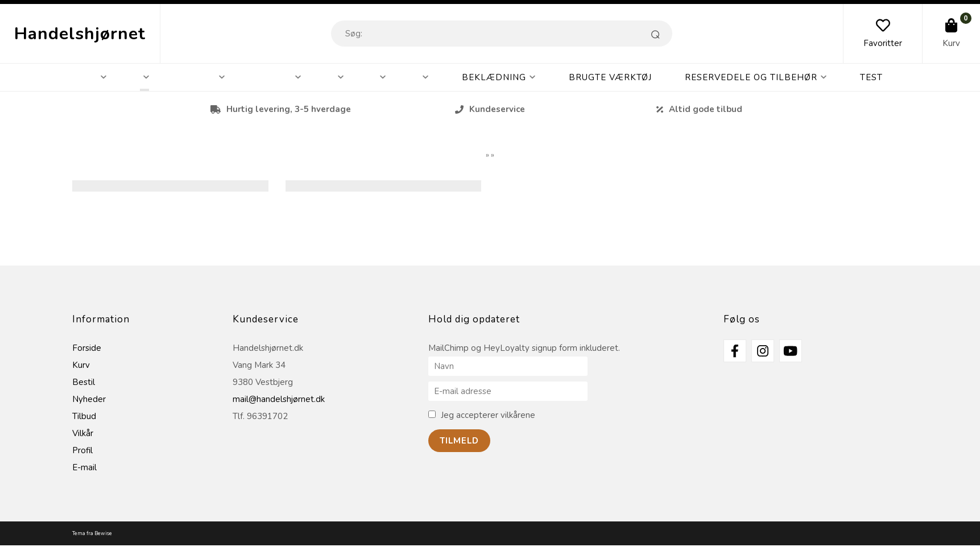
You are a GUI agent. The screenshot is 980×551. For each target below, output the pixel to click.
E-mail (84, 467)
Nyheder (89, 399)
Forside (87, 348)
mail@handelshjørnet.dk (279, 399)
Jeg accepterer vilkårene (488, 415)
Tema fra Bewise (92, 533)
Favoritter (883, 43)
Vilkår (83, 433)
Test (871, 77)
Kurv (951, 43)
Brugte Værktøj (610, 77)
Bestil (84, 382)
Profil (82, 450)
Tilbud (84, 416)
